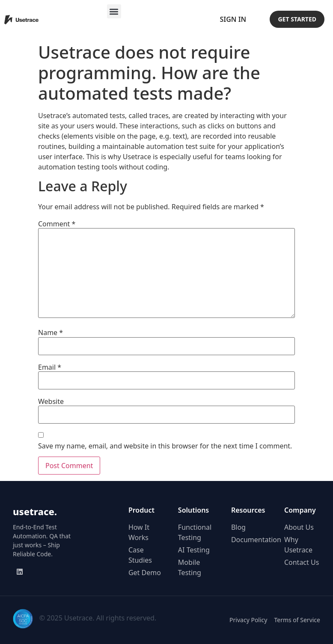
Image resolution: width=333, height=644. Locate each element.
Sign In (233, 19)
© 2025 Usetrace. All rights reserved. (98, 618)
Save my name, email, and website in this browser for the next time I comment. (165, 446)
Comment (57, 224)
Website (51, 401)
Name (51, 332)
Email (50, 367)
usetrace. (35, 511)
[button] (114, 11)
